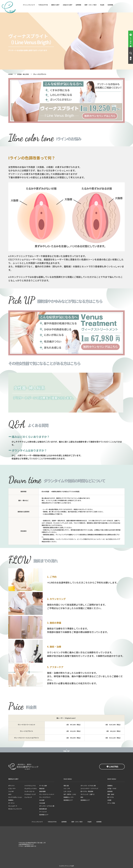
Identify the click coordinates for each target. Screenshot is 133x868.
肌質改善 (110, 791)
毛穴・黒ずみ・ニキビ (70, 794)
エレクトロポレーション (15, 797)
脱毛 (82, 797)
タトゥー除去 (111, 803)
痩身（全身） (111, 794)
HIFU (10, 794)
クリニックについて (29, 5)
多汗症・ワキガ (112, 789)
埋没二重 (66, 786)
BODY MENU (112, 779)
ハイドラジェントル (30, 786)
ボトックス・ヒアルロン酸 (47, 806)
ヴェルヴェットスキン (31, 789)
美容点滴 (42, 789)
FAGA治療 (42, 803)
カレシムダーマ (13, 806)
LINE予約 (114, 767)
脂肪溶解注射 (43, 809)
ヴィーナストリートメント (47, 794)
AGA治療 (42, 800)
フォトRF (11, 791)
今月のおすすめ (43, 5)
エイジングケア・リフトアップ (89, 789)
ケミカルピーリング (30, 794)
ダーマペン (11, 803)
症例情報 (78, 5)
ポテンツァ (11, 786)
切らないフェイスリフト (15, 809)
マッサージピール (29, 791)
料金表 (102, 5)
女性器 (109, 800)
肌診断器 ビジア (44, 815)
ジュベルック (28, 797)
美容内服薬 (42, 791)
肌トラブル (111, 797)
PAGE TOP (66, 751)
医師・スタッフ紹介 (91, 5)
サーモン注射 (43, 786)
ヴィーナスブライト (45, 797)
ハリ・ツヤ (67, 789)
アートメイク (43, 812)
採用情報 (110, 5)
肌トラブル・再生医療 (87, 791)
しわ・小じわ (67, 791)
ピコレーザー (12, 789)
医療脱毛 (11, 800)
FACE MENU (68, 779)
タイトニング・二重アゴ (87, 794)
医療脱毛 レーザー (69, 797)
